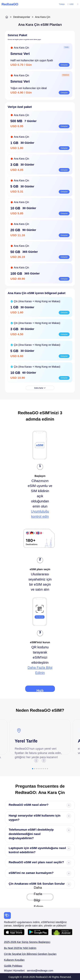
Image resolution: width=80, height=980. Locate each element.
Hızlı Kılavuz (40, 690)
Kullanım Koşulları (14, 960)
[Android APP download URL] (40, 932)
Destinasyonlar (22, 17)
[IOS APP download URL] (16, 932)
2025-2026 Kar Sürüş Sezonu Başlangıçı (27, 942)
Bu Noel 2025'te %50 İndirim (20, 948)
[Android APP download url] (62, 932)
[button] (36, 761)
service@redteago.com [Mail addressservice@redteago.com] (40, 971)
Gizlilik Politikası (13, 966)
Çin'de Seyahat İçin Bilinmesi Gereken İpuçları (30, 954)
